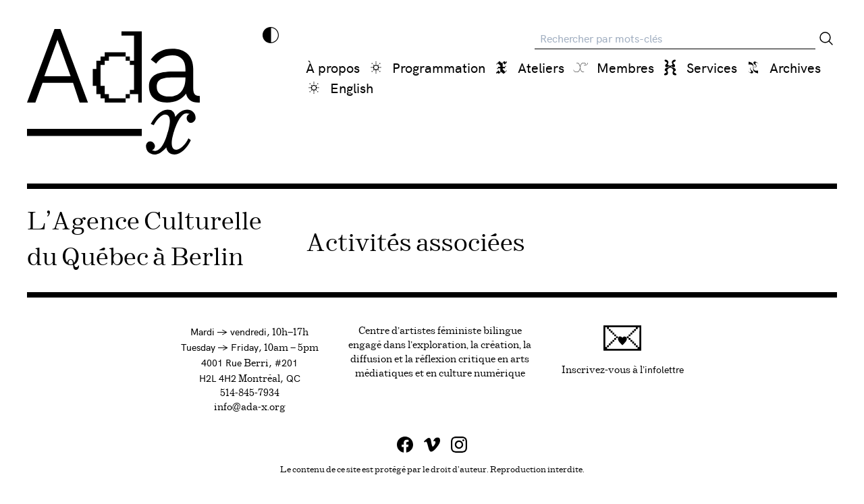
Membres (625, 67)
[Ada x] (113, 92)
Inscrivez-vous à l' (623, 350)
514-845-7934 (250, 393)
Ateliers (541, 67)
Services (712, 67)
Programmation (439, 67)
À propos (333, 67)
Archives (795, 67)
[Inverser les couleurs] (271, 35)
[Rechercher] (826, 38)
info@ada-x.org (250, 408)
